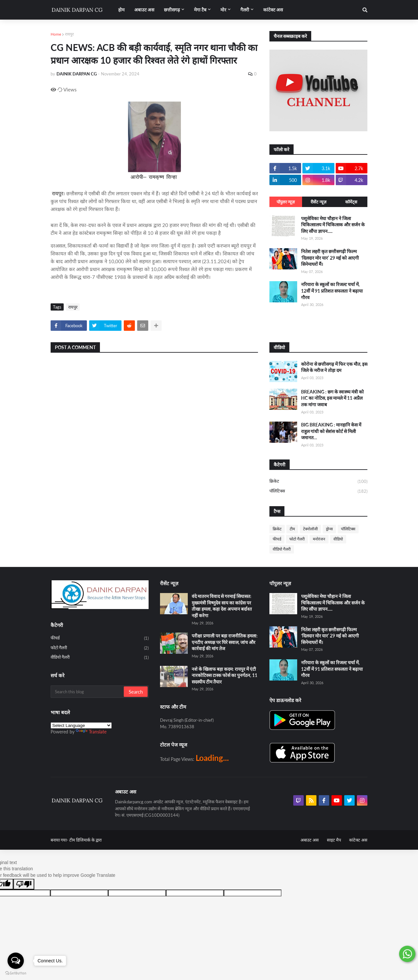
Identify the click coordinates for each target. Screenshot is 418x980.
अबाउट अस (310, 840)
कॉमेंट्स (351, 202)
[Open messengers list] (16, 961)
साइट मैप (334, 840)
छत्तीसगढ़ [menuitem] (172, 10)
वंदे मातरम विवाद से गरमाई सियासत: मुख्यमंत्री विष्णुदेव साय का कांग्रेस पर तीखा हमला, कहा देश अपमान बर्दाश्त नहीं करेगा (222, 606)
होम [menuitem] (121, 10)
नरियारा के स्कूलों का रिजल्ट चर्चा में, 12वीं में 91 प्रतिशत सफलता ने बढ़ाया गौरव (332, 291)
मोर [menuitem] (223, 10)
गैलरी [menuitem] (245, 10)
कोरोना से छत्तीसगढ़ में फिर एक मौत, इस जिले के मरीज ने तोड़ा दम (334, 367)
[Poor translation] (24, 884)
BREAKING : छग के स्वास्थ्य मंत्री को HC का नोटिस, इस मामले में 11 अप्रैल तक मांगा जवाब (332, 398)
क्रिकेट (318, 482)
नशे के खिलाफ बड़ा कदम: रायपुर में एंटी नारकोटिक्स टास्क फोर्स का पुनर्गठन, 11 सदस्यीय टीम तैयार (225, 675)
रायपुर (69, 34)
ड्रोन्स (329, 529)
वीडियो (338, 539)
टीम (292, 529)
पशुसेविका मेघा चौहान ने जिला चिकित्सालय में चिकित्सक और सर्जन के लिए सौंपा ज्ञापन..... (333, 225)
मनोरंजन (319, 539)
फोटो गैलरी (297, 539)
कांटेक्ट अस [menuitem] (273, 10)
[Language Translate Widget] (81, 725)
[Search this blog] (88, 692)
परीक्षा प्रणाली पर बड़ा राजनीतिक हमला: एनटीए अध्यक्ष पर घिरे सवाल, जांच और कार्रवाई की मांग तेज (225, 642)
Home (56, 34)
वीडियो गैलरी (282, 549)
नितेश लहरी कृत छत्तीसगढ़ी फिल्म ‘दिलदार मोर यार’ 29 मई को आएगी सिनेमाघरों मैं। (330, 258)
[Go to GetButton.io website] (16, 973)
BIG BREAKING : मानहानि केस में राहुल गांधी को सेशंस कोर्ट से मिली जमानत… (331, 431)
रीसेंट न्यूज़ (319, 202)
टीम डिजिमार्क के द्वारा (85, 840)
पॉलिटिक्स (318, 491)
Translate (91, 732)
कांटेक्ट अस (358, 840)
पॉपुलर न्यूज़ (286, 202)
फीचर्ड (277, 539)
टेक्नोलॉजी (310, 529)
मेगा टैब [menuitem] (200, 10)
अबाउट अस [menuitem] (144, 10)
